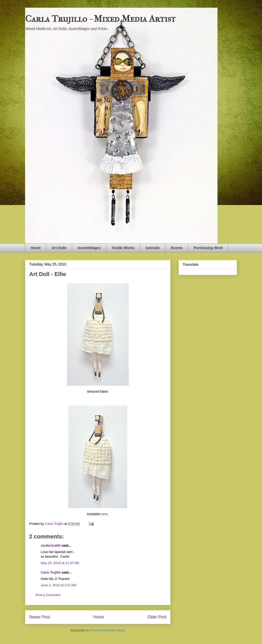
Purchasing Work (208, 248)
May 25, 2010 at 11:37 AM (60, 563)
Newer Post (40, 617)
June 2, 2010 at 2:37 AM (58, 585)
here (104, 514)
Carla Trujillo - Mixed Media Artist (100, 19)
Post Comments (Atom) (108, 630)
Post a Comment (48, 595)
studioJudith (51, 545)
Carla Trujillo (51, 572)
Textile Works (123, 248)
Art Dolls (59, 248)
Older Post (157, 617)
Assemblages (89, 248)
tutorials (153, 248)
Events (177, 248)
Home (36, 248)
